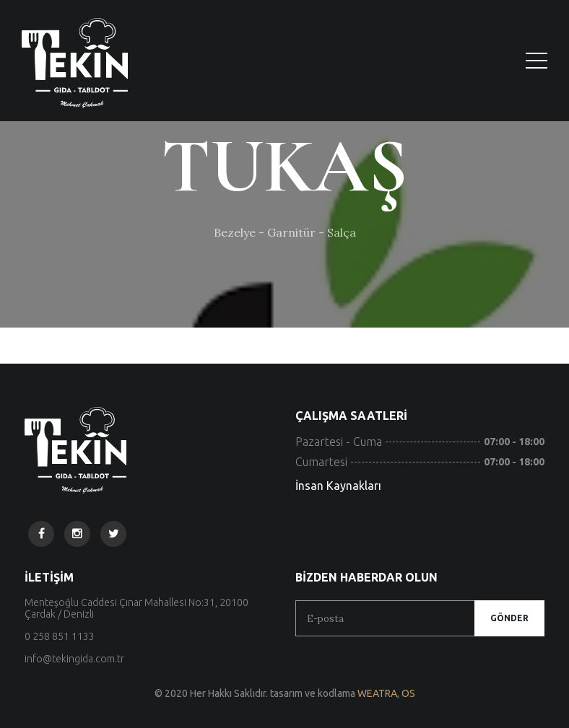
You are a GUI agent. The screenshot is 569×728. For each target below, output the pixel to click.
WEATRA (377, 693)
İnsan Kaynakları (338, 486)
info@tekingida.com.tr (74, 659)
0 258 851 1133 (60, 636)
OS (408, 693)
